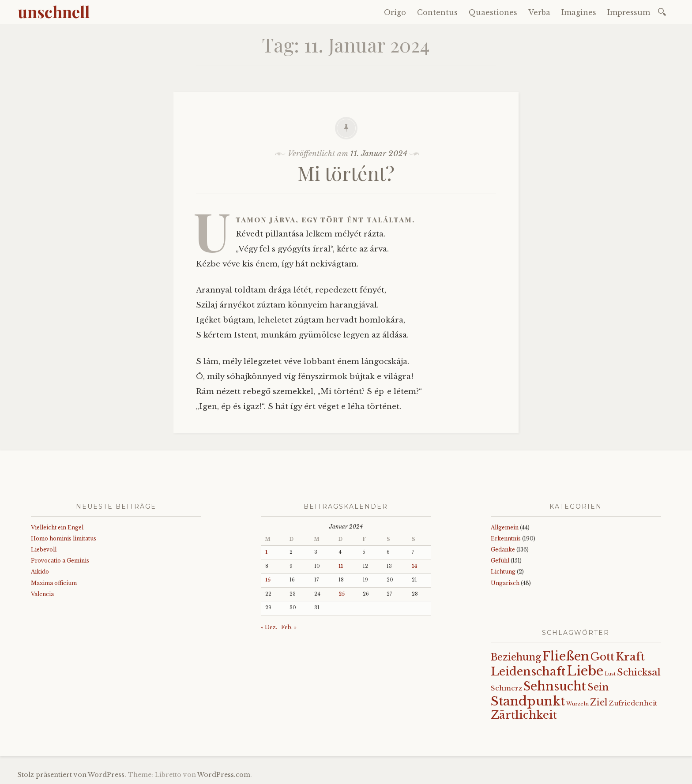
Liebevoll (44, 550)
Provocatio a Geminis (60, 561)
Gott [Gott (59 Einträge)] (602, 657)
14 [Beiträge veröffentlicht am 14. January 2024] (415, 566)
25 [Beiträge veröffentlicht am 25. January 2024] (342, 594)
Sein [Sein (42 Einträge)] (598, 687)
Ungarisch (505, 583)
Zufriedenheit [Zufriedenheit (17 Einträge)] (633, 703)
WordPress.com (224, 775)
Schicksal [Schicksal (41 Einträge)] (639, 672)
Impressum (629, 12)
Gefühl (500, 561)
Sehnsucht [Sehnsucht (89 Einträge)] (555, 686)
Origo (395, 12)
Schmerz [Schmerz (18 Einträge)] (506, 688)
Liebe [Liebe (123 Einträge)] (585, 671)
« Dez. (269, 627)
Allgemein (505, 527)
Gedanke (503, 550)
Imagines (579, 12)
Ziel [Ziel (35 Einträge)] (599, 702)
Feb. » (289, 627)
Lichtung (503, 572)
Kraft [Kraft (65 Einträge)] (630, 657)
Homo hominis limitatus (64, 538)
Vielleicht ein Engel (57, 527)
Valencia (42, 594)
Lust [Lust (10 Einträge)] (610, 674)
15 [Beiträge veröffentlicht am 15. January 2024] (268, 580)
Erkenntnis (506, 538)
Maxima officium (54, 583)
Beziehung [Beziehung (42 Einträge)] (516, 657)
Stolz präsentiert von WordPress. (72, 775)
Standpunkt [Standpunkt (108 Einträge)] (528, 701)
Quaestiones (493, 12)
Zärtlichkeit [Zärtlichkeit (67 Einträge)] (524, 715)
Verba (539, 12)
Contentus (437, 12)
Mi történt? (346, 173)
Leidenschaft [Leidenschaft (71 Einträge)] (528, 672)
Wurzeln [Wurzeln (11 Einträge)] (577, 704)
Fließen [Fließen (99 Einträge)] (566, 656)
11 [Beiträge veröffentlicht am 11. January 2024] (341, 566)
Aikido (40, 572)
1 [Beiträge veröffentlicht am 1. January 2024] (266, 552)
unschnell (54, 11)
